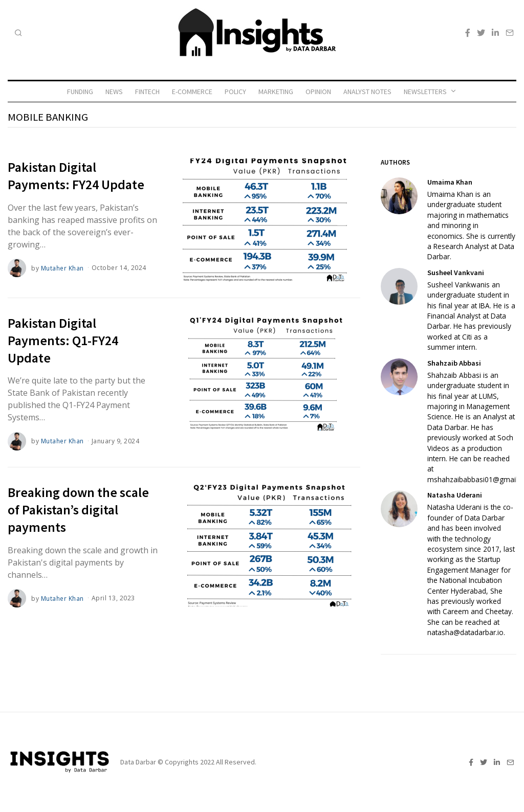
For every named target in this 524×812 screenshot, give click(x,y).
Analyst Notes (367, 92)
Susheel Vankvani (456, 273)
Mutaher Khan (62, 268)
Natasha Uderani (455, 495)
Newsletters (425, 92)
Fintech (147, 92)
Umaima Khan (450, 182)
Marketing (276, 92)
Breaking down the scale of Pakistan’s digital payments (78, 510)
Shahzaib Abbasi (454, 363)
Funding (80, 92)
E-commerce (192, 92)
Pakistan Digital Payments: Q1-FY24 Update (63, 340)
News (114, 92)
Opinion (318, 92)
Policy (235, 92)
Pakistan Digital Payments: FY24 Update (76, 176)
